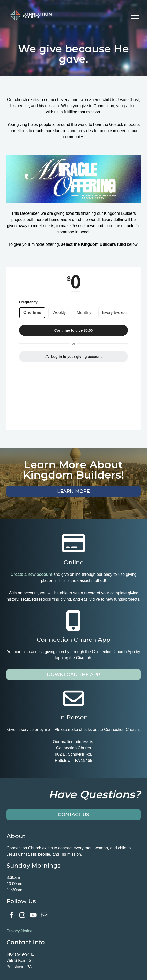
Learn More (73, 491)
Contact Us (73, 815)
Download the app (73, 675)
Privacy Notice (19, 931)
